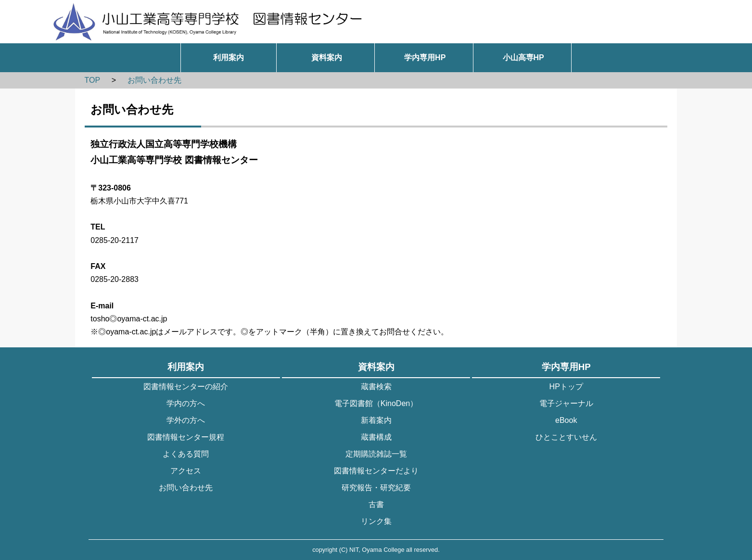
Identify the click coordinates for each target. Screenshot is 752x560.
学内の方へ (186, 403)
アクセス (186, 471)
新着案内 (376, 420)
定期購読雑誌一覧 (376, 454)
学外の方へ (186, 420)
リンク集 (376, 521)
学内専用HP (425, 57)
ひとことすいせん (566, 437)
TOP (92, 80)
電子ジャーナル (566, 403)
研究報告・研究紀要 (376, 488)
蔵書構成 (376, 437)
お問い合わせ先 (154, 80)
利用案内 (229, 57)
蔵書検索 (376, 387)
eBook (566, 420)
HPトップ (566, 387)
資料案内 (327, 57)
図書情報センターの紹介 (186, 387)
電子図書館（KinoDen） (376, 403)
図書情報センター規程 (186, 437)
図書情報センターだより (376, 471)
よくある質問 (186, 454)
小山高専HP (523, 57)
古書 (376, 504)
